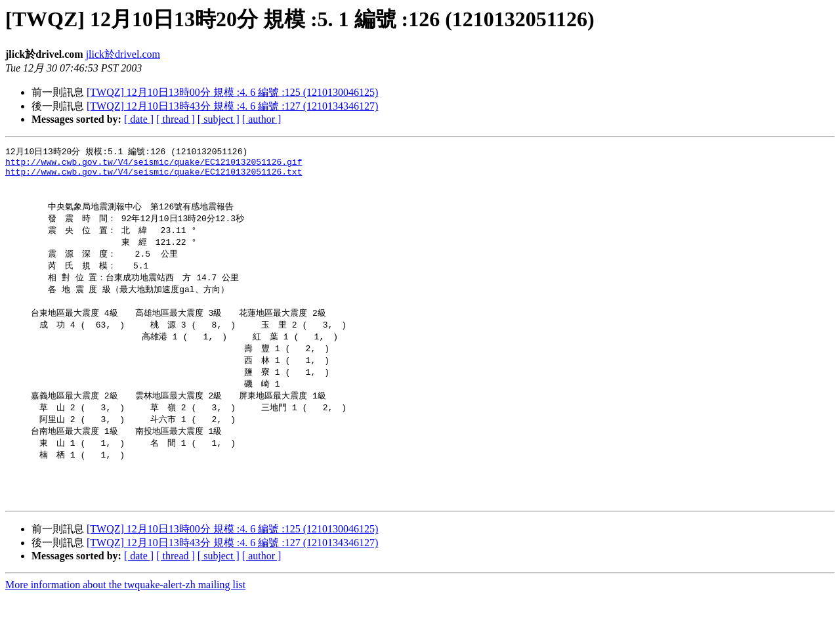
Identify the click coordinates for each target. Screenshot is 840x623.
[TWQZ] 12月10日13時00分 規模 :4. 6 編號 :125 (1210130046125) (232, 92)
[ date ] (139, 119)
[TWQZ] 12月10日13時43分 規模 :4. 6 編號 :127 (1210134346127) (232, 106)
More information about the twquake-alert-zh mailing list (125, 612)
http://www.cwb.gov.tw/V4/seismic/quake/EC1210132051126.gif (154, 164)
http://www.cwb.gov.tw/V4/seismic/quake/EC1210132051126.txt (154, 176)
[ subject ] (219, 119)
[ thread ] (176, 119)
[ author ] (262, 119)
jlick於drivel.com (123, 54)
